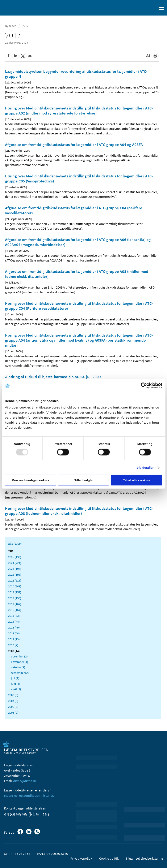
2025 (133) (15, 557)
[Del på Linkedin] (16, 56)
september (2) (20, 673)
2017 (25, 26)
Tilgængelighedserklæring (144, 858)
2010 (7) (13, 645)
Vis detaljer (145, 467)
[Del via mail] (30, 56)
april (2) (16, 689)
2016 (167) (15, 610)
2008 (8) (13, 695)
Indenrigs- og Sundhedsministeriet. (29, 795)
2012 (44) (14, 633)
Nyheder (10, 26)
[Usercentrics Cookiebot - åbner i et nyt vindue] (144, 385)
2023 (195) (15, 569)
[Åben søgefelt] (153, 8)
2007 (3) (13, 701)
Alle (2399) (15, 544)
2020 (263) (15, 586)
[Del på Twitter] (23, 56)
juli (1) (15, 678)
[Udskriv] (155, 56)
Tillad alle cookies (137, 480)
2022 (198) (15, 575)
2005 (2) (13, 713)
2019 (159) (15, 592)
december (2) (19, 656)
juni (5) (16, 684)
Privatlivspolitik (81, 858)
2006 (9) (13, 707)
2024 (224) (15, 563)
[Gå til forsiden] (21, 7)
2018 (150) (15, 598)
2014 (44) (14, 622)
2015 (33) (14, 616)
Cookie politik (109, 858)
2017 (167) (15, 604)
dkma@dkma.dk (25, 781)
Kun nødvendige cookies (31, 480)
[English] (143, 8)
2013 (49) (14, 627)
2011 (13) (14, 639)
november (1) (20, 662)
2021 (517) (15, 580)
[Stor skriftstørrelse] (148, 56)
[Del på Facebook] (8, 56)
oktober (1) (18, 667)
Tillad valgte (83, 480)
